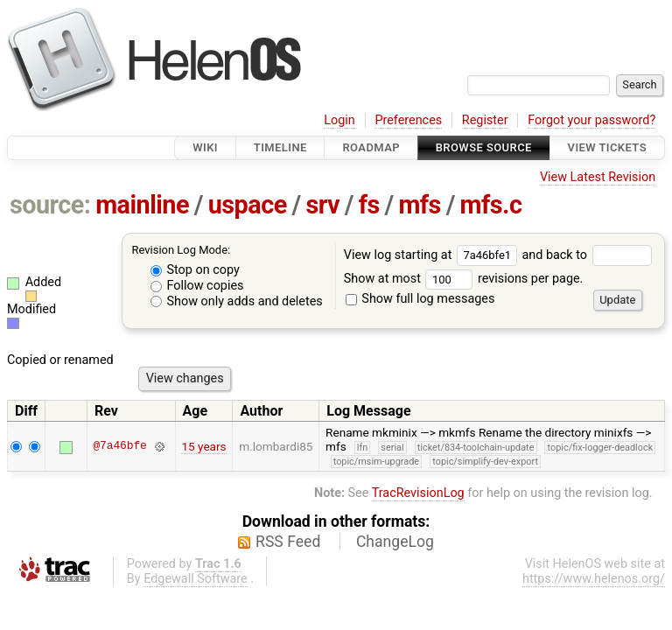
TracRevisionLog (418, 493)
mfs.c (491, 205)
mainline (142, 205)
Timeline (280, 147)
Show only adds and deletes (237, 301)
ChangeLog (395, 542)
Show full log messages (420, 299)
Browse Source (484, 147)
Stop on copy (195, 270)
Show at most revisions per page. (464, 279)
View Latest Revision (598, 177)
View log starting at (433, 255)
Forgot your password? (591, 120)
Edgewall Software (196, 579)
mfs (420, 205)
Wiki (205, 147)
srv (322, 205)
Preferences (408, 120)
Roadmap (371, 147)
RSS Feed (288, 542)
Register (485, 120)
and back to (587, 255)
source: (50, 205)
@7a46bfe (119, 446)
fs (369, 205)
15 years (203, 446)
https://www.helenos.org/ (594, 579)
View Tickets (607, 147)
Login (339, 120)
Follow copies (197, 286)
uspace (248, 205)
